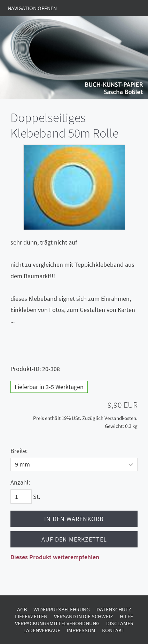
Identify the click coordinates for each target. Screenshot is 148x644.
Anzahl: (20, 482)
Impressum (81, 630)
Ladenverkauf (42, 630)
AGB (22, 609)
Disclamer (120, 623)
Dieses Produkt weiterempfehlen (55, 557)
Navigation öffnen (32, 8)
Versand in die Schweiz (84, 616)
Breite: (19, 451)
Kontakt (113, 630)
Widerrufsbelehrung (62, 609)
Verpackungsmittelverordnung (57, 623)
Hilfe (126, 616)
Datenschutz (114, 609)
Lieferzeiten (31, 616)
